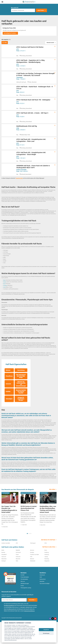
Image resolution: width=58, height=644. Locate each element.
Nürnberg (47, 581)
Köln (31, 579)
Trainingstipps (6, 515)
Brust (4, 306)
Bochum (32, 572)
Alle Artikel (52, 511)
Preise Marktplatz (25, 599)
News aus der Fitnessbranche (28, 515)
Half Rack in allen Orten (49, 569)
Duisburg (47, 574)
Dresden (32, 574)
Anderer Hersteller (21, 189)
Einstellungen (46, 633)
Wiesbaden (33, 583)
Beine (4, 302)
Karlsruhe (18, 579)
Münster (32, 581)
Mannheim (4, 581)
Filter (5, 43)
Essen (17, 577)
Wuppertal (47, 583)
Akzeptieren (46, 630)
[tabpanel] (10, 532)
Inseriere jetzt (19, 200)
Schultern (5, 307)
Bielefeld (18, 572)
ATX (18, 49)
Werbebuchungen (25, 606)
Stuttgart (4, 583)
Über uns (23, 603)
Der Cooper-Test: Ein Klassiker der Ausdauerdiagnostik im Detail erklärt (9, 531)
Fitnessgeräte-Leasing (26, 610)
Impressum (42, 597)
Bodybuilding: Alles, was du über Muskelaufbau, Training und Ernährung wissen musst (48, 531)
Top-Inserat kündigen (45, 606)
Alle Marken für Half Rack (48, 562)
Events (22, 608)
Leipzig (46, 579)
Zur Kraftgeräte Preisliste (10, 33)
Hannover (4, 579)
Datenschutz (43, 601)
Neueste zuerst (50, 43)
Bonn (46, 572)
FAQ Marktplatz (24, 601)
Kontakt (23, 597)
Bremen (3, 574)
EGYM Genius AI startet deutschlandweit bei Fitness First (29, 530)
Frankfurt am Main (35, 577)
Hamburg (47, 577)
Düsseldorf (4, 577)
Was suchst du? (15, 8)
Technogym (20, 80)
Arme (4, 309)
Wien (17, 583)
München (18, 581)
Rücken (5, 304)
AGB (41, 599)
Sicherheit (42, 603)
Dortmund (18, 574)
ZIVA (18, 140)
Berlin (3, 572)
